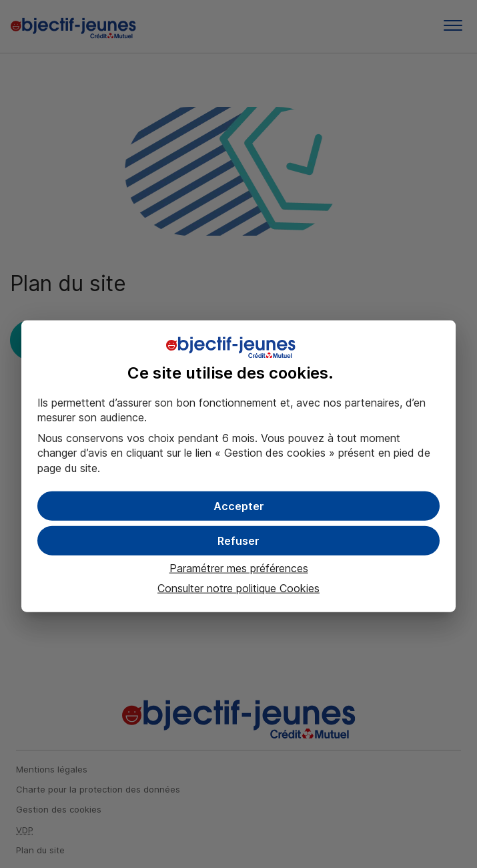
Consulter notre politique (238, 588)
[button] (238, 506)
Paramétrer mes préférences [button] (239, 568)
